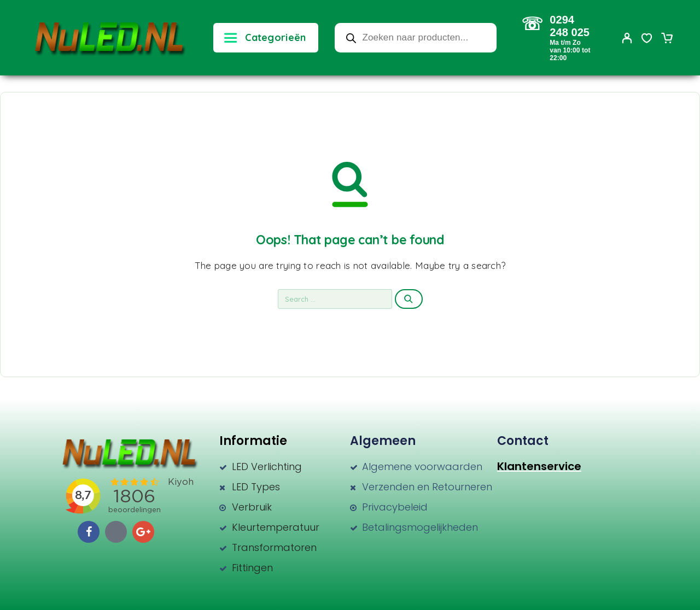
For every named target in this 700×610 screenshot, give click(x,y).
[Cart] (667, 39)
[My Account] (627, 38)
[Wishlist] (647, 39)
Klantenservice (539, 466)
